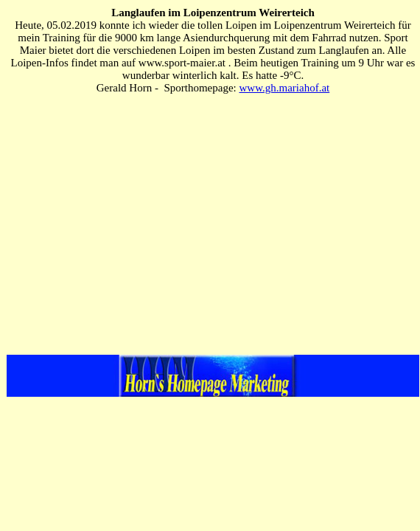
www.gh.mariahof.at (284, 88)
